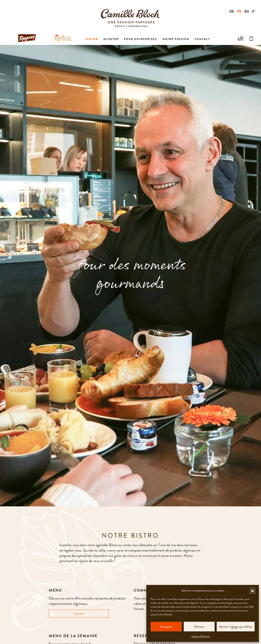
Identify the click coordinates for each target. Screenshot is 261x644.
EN (247, 11)
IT (253, 11)
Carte (79, 614)
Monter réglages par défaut (236, 627)
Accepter (166, 627)
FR (239, 11)
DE (232, 11)
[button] (252, 590)
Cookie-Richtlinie (200, 636)
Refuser (199, 627)
